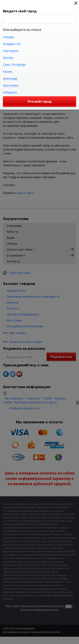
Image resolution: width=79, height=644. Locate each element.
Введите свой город (20, 11)
